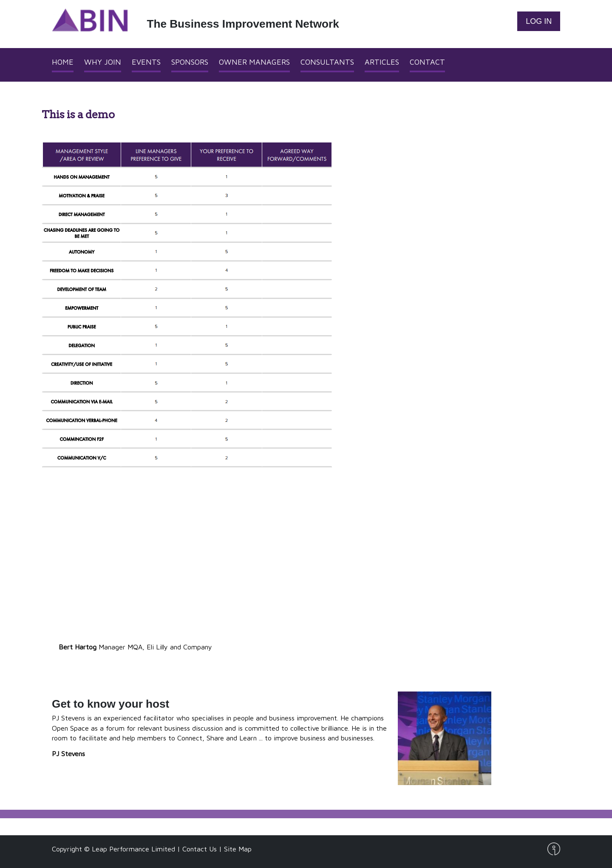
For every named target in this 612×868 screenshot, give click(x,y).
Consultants (327, 62)
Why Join (103, 62)
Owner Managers (254, 62)
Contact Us (200, 849)
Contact (427, 62)
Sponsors (190, 62)
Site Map (238, 849)
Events (146, 62)
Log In (539, 21)
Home (63, 62)
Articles (382, 62)
